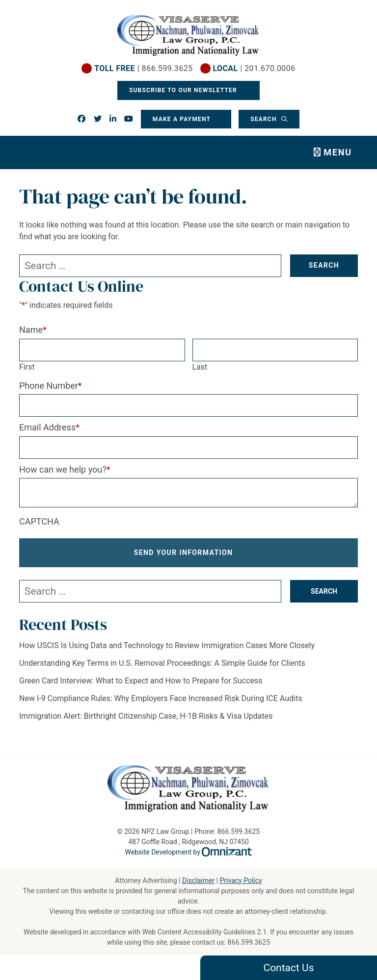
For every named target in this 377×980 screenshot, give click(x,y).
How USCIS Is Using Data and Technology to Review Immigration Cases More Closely (167, 645)
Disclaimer (198, 880)
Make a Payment (182, 119)
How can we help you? (65, 469)
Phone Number (51, 386)
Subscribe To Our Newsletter (184, 90)
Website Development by (189, 852)
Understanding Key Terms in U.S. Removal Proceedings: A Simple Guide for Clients (162, 663)
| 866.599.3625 (143, 68)
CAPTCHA (39, 521)
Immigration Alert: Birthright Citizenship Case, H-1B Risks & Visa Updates (146, 716)
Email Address (49, 427)
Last (200, 367)
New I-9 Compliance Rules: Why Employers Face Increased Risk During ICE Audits (161, 698)
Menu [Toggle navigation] (338, 152)
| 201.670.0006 (254, 68)
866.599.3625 (249, 942)
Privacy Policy (241, 880)
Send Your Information (184, 553)
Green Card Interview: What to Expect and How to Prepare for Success (141, 681)
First (27, 367)
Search (265, 119)
